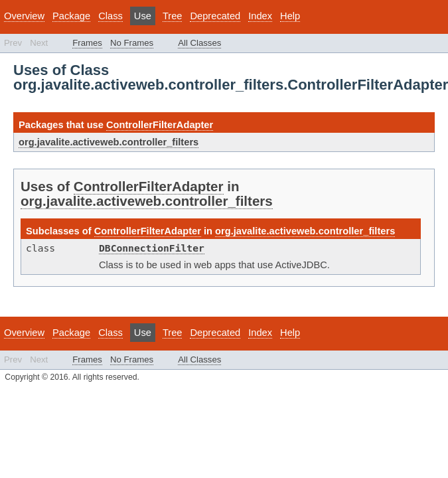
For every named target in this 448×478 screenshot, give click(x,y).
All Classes (199, 43)
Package (71, 16)
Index (260, 16)
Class (111, 16)
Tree (173, 16)
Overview (24, 16)
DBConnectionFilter (152, 248)
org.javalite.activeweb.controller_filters (109, 142)
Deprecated (215, 16)
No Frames (132, 43)
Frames (87, 43)
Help (290, 16)
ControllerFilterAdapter (160, 125)
